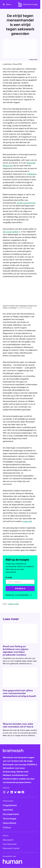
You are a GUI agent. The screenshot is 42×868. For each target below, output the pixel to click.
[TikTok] (8, 792)
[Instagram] (4, 792)
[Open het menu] (7, 4)
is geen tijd (27, 521)
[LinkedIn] (12, 792)
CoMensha (31, 174)
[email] (20, 582)
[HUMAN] (12, 861)
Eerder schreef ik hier (26, 203)
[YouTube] (19, 792)
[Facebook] (23, 792)
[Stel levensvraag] (30, 4)
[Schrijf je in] (20, 589)
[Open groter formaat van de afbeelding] (20, 293)
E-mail (9, 577)
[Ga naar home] (20, 4)
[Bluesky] (15, 792)
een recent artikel (10, 232)
